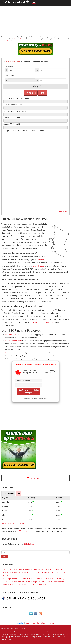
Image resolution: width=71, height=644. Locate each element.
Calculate (31, 93)
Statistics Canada (19, 39)
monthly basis (38, 266)
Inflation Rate (8, 493)
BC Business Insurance (15, 353)
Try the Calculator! (37, 478)
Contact (52, 623)
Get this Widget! (63, 212)
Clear (43, 93)
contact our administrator (44, 322)
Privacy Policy (35, 623)
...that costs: (9, 67)
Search (5, 556)
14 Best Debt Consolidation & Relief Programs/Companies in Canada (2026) (34, 582)
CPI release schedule (27, 531)
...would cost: (9, 76)
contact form (7, 639)
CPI (18, 493)
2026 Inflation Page (32, 544)
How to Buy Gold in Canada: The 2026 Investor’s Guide (25, 585)
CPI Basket (20, 623)
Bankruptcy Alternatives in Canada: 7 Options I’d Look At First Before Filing (33, 579)
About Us (44, 623)
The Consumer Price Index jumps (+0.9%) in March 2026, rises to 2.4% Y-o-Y (34, 569)
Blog (27, 623)
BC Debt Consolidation (14, 335)
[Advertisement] (35, 20)
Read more (8, 41)
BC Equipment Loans (14, 341)
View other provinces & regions (15, 524)
